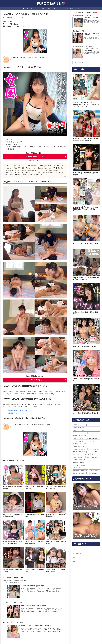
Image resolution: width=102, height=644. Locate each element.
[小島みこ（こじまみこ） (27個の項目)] (94, 449)
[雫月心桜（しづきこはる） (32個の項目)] (79, 438)
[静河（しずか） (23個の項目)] (95, 455)
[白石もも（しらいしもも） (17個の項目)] (86, 468)
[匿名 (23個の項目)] (75, 455)
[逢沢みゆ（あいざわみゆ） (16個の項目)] (93, 473)
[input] (86, 62)
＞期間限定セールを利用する (15, 413)
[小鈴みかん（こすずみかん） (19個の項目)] (86, 463)
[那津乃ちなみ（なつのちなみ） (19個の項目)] (86, 465)
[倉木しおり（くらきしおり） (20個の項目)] (86, 460)
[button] (98, 62)
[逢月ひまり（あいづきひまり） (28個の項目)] (80, 449)
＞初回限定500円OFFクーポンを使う (18, 411)
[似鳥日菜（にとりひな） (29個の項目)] (93, 441)
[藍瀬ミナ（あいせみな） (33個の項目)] (94, 433)
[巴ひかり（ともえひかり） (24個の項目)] (93, 452)
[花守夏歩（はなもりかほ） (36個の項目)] (86, 428)
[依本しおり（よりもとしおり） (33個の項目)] (86, 436)
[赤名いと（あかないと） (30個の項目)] (79, 441)
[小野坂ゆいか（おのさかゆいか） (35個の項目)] (86, 430)
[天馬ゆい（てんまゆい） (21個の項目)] (93, 457)
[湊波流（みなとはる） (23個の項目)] (79, 457)
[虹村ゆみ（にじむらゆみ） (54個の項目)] (93, 425)
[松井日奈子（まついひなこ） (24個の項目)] (80, 452)
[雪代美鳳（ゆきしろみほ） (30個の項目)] (93, 438)
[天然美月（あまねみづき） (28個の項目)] (86, 446)
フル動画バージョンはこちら (35, 157)
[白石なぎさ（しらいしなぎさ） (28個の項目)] (86, 444)
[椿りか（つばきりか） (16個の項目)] (94, 471)
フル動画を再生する (35, 380)
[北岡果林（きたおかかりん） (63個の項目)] (80, 425)
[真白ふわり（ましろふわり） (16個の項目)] (80, 473)
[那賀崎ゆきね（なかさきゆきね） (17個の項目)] (81, 471)
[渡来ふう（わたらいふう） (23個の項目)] (84, 455)
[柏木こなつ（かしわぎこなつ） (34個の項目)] (80, 433)
